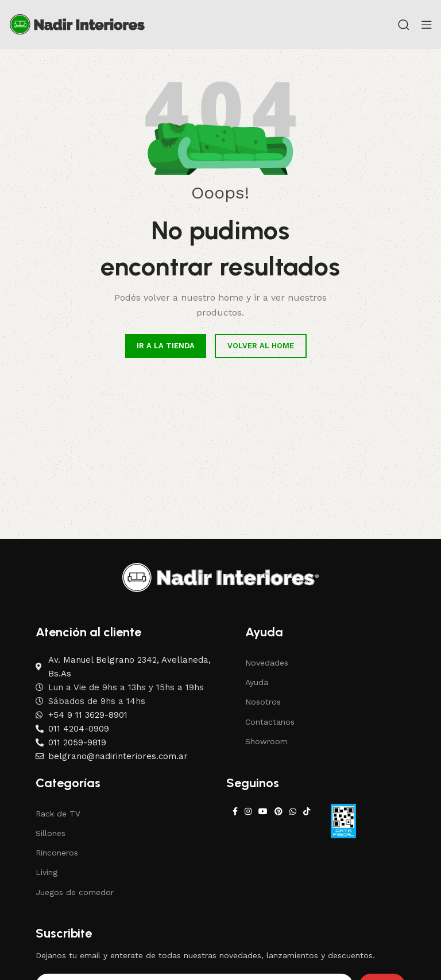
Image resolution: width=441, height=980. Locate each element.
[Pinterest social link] (278, 811)
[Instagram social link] (248, 811)
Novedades (267, 663)
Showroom (266, 741)
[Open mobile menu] (427, 25)
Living (47, 872)
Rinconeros (57, 853)
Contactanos (270, 722)
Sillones (51, 833)
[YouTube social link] (263, 811)
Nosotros (263, 702)
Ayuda (257, 682)
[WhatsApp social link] (293, 811)
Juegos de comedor (75, 892)
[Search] (404, 25)
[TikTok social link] (307, 811)
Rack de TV (58, 814)
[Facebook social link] (235, 811)
